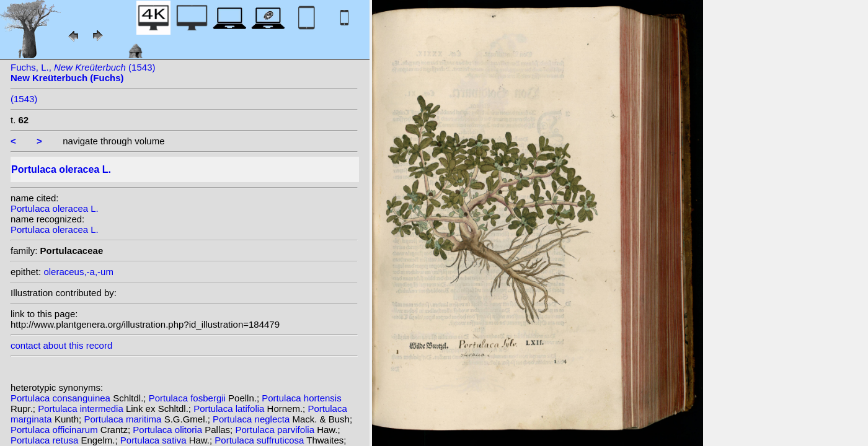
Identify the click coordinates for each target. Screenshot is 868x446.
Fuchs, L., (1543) (83, 72)
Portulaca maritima (124, 419)
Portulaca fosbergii (188, 398)
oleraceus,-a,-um (78, 272)
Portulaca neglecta (252, 419)
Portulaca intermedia (82, 409)
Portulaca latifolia (230, 409)
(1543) (24, 99)
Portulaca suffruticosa (260, 440)
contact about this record (61, 345)
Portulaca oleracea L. (55, 208)
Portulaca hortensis (301, 398)
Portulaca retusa (46, 440)
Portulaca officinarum (55, 430)
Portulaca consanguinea (62, 398)
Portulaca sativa (155, 440)
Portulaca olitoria (169, 430)
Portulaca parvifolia (276, 430)
